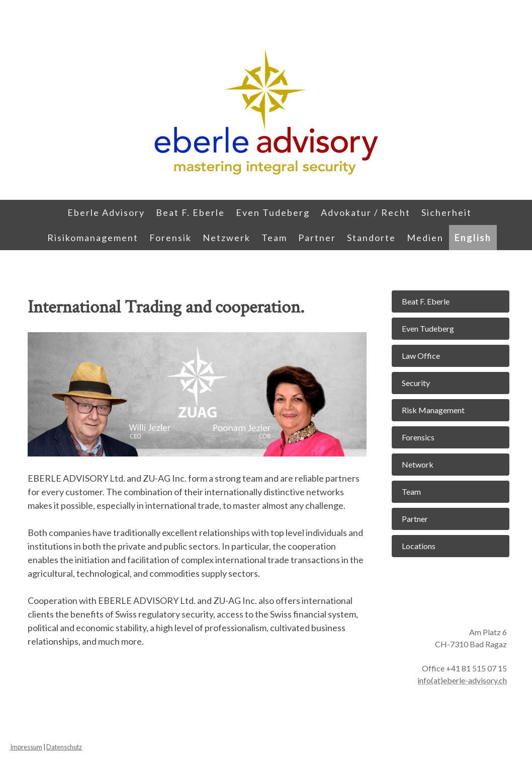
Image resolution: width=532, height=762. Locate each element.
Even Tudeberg (273, 212)
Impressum (26, 747)
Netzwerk (227, 238)
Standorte (371, 238)
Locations (419, 546)
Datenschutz (64, 747)
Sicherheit (447, 212)
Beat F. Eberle (190, 212)
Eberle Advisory (106, 212)
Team (274, 238)
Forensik (170, 238)
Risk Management (433, 410)
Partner (317, 238)
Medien (425, 238)
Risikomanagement (93, 238)
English (473, 238)
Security (416, 383)
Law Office (421, 356)
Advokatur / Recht (366, 212)
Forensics (418, 437)
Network (418, 464)
